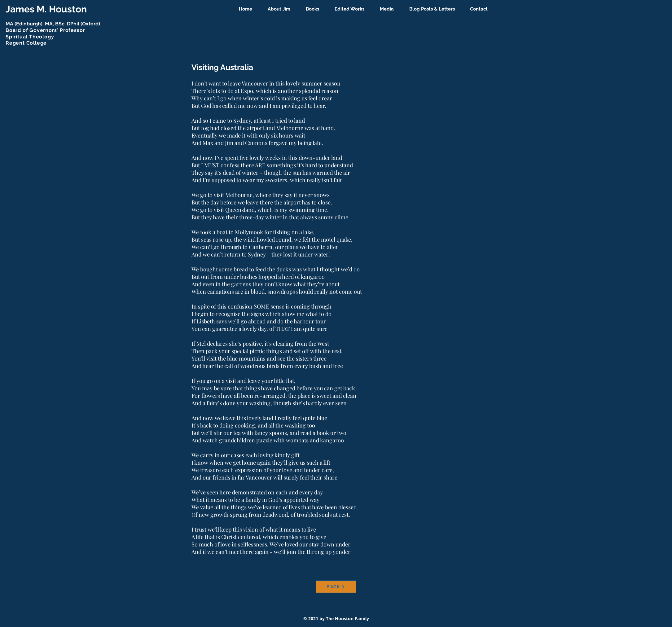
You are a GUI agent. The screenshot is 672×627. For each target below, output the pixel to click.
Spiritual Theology (30, 37)
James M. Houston (47, 9)
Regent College (26, 43)
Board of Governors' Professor (45, 30)
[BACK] (336, 587)
